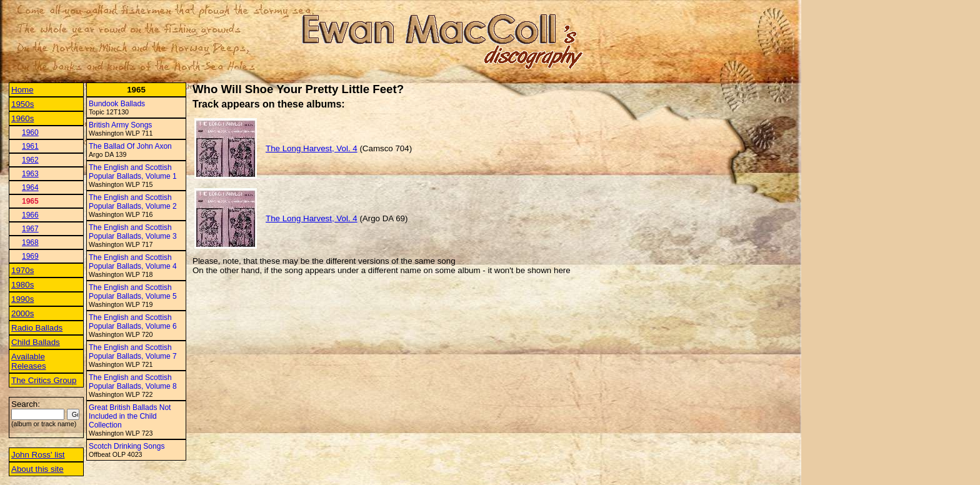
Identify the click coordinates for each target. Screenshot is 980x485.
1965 (30, 201)
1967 (30, 229)
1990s (22, 299)
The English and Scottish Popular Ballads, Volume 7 (133, 352)
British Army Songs (120, 125)
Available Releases (29, 361)
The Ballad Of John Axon (130, 146)
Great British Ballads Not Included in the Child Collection (130, 416)
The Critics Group (44, 380)
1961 (30, 146)
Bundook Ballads (117, 104)
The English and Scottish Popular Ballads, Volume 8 (133, 382)
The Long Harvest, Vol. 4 (312, 148)
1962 (30, 160)
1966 (30, 215)
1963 (30, 174)
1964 (30, 187)
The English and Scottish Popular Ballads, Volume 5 (133, 292)
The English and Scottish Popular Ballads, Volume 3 (133, 232)
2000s (22, 313)
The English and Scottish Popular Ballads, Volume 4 (133, 262)
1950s (22, 104)
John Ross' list (38, 455)
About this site (37, 469)
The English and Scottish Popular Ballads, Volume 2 (133, 202)
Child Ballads (36, 342)
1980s (22, 285)
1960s (22, 118)
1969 (30, 256)
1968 (30, 242)
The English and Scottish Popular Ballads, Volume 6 (133, 322)
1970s (22, 270)
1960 (30, 132)
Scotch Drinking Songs (127, 446)
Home (22, 90)
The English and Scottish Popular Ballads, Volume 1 (133, 172)
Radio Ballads (37, 328)
